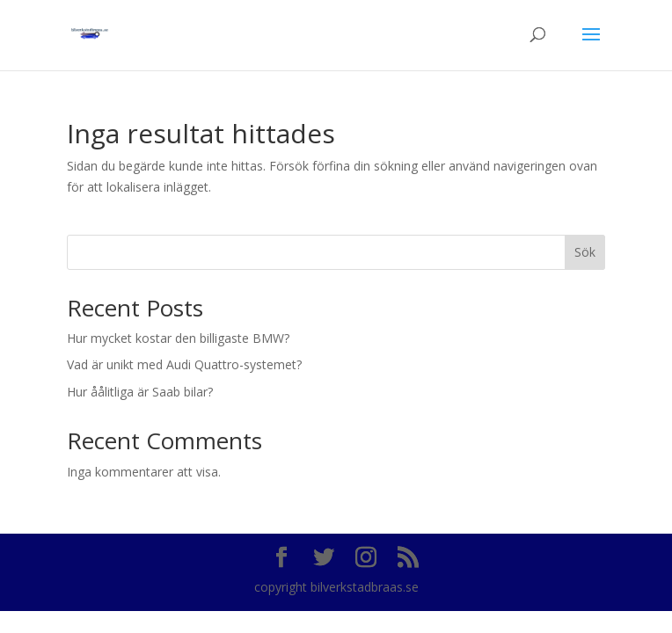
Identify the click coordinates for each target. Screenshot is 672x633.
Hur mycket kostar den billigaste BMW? (178, 338)
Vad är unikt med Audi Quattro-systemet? (184, 364)
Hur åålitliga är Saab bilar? (140, 392)
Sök (585, 252)
